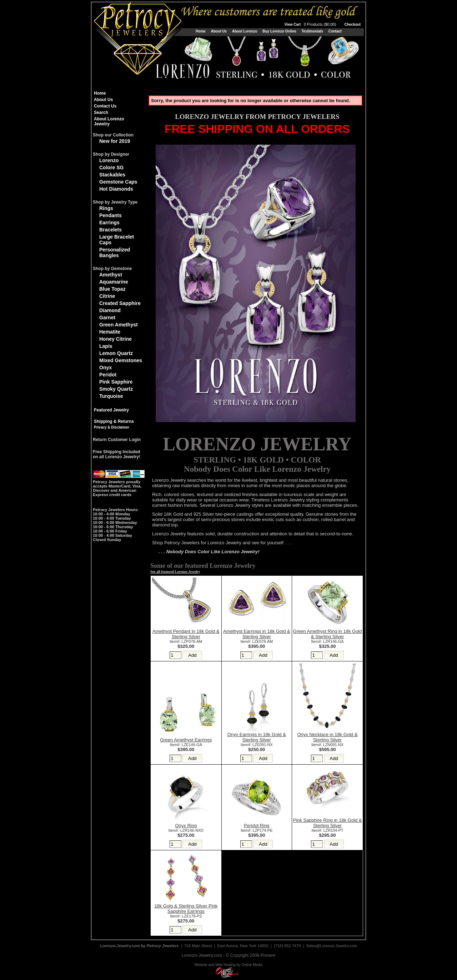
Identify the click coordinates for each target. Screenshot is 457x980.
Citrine (107, 296)
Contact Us (105, 106)
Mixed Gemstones (121, 360)
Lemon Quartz (116, 353)
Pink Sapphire (116, 382)
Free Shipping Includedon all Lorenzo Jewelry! (117, 454)
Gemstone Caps (118, 182)
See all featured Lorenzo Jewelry (175, 572)
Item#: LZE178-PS (186, 916)
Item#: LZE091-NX (257, 745)
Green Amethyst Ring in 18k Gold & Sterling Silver (328, 634)
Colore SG (111, 167)
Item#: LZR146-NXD (186, 830)
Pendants (111, 215)
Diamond (110, 310)
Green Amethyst (119, 325)
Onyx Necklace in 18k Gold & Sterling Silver (328, 737)
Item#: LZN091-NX (327, 745)
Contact (335, 31)
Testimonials (312, 31)
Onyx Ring (186, 826)
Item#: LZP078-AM (186, 641)
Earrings (109, 222)
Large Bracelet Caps (117, 240)
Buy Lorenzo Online (279, 31)
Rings (106, 208)
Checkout (352, 24)
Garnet (107, 317)
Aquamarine (114, 282)
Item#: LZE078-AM (257, 641)
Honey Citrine (115, 339)
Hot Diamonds (116, 189)
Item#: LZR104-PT (328, 830)
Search (101, 112)
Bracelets (111, 230)
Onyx (106, 367)
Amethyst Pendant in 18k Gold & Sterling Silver (186, 634)
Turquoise (111, 396)
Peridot (108, 375)
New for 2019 (115, 141)
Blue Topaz (112, 289)
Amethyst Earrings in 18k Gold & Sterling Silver (257, 634)
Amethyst (111, 275)
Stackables (112, 175)
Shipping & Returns (114, 421)
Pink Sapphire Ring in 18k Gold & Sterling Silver (328, 823)
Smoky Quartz (116, 389)
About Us (219, 31)
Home (201, 31)
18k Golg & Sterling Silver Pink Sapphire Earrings (186, 909)
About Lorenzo (245, 31)
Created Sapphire (120, 303)
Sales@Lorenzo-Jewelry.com (332, 946)
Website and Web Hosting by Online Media (228, 965)
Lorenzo (109, 160)
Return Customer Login (117, 440)
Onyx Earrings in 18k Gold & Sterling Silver (257, 737)
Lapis (106, 346)
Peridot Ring (257, 826)
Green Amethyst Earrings (186, 740)
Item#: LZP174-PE (257, 830)
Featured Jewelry (111, 410)
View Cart (311, 24)
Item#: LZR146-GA (328, 641)
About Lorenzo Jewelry (109, 121)
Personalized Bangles (115, 252)
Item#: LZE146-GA (186, 745)
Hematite (110, 332)
